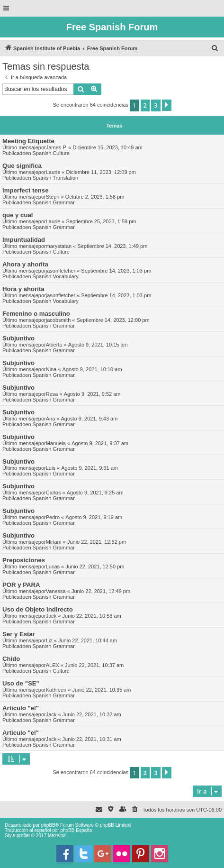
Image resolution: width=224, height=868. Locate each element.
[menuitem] (215, 48)
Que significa (22, 166)
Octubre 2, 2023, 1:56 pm (95, 197)
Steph (53, 197)
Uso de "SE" (21, 683)
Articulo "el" (21, 708)
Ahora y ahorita (25, 264)
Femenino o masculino (36, 314)
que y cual (18, 215)
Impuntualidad (24, 240)
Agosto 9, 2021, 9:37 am (100, 443)
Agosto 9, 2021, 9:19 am (94, 517)
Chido (11, 659)
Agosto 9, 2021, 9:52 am (92, 394)
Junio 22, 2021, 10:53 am (92, 616)
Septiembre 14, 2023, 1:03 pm (116, 271)
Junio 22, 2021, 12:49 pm (101, 591)
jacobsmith (58, 320)
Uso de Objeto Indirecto (38, 609)
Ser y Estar (19, 634)
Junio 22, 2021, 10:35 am (101, 690)
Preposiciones (24, 560)
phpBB (48, 825)
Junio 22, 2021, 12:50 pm (95, 566)
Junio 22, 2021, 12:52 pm (97, 542)
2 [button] (145, 105)
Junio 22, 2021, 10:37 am (94, 665)
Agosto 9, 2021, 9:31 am (90, 468)
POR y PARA (21, 585)
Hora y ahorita (23, 289)
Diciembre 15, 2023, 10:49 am (107, 147)
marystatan (59, 246)
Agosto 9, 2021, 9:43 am (90, 419)
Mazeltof (57, 836)
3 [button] (156, 105)
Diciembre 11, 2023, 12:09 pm (101, 172)
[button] (167, 105)
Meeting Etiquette (28, 141)
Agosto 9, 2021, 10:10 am (92, 369)
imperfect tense (25, 190)
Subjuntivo (18, 338)
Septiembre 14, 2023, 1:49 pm (112, 246)
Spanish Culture (51, 153)
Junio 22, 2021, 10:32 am (92, 714)
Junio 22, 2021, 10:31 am (92, 739)
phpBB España (76, 830)
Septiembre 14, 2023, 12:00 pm (113, 320)
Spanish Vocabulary (56, 276)
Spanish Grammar (54, 202)
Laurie (53, 172)
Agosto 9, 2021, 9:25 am (95, 493)
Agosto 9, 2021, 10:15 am (98, 345)
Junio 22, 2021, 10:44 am (88, 640)
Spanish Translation (56, 178)
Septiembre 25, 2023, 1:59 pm (101, 221)
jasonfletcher (61, 271)
